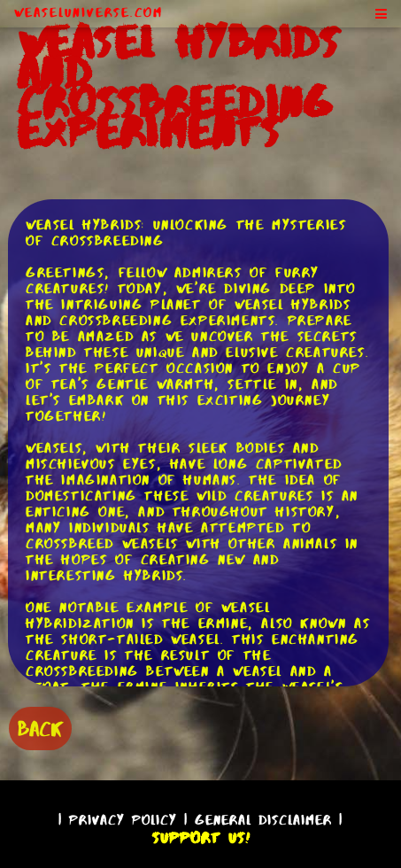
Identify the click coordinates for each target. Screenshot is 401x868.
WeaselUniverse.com (89, 12)
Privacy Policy (123, 820)
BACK (40, 728)
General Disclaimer (263, 820)
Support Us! (201, 838)
